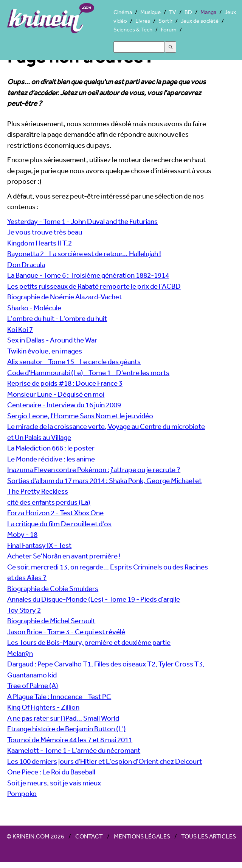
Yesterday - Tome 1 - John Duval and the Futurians (82, 221)
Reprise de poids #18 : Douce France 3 (65, 383)
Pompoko (22, 793)
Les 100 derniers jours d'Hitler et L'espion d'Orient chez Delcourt (105, 761)
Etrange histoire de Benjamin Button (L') (67, 729)
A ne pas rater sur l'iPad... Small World (63, 718)
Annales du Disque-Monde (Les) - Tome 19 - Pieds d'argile (94, 599)
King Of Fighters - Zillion (43, 707)
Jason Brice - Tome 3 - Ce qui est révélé (66, 632)
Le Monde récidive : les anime (51, 459)
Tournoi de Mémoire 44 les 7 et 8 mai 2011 (70, 740)
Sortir (165, 21)
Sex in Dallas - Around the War (52, 340)
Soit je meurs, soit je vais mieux (54, 783)
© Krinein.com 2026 (35, 836)
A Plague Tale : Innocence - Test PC (59, 696)
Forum (169, 29)
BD (188, 12)
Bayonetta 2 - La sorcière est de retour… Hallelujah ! (84, 253)
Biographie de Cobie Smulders (53, 588)
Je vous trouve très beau (45, 232)
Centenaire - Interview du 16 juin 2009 (64, 405)
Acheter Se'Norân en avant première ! (64, 556)
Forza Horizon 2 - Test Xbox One (55, 513)
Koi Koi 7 (20, 329)
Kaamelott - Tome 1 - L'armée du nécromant (74, 750)
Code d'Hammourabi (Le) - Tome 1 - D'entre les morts (88, 372)
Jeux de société (200, 21)
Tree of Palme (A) (33, 685)
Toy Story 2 (24, 610)
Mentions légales (142, 836)
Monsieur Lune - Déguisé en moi (56, 394)
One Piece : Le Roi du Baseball (51, 772)
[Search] (139, 47)
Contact (89, 836)
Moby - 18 (22, 534)
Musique (150, 12)
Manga (208, 12)
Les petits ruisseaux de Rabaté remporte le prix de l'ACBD (94, 286)
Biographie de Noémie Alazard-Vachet (64, 297)
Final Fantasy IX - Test (39, 545)
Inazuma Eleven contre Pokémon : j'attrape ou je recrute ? (94, 469)
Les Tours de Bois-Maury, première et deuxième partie (89, 642)
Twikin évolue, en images (45, 351)
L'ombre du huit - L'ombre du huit (57, 318)
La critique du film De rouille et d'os (59, 524)
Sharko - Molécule (34, 308)
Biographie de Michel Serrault (51, 621)
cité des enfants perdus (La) (49, 502)
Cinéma (123, 12)
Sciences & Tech (133, 29)
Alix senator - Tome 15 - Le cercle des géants (74, 361)
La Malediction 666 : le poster (51, 448)
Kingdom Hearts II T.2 (40, 243)
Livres (143, 21)
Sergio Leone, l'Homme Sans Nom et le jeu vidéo (80, 416)
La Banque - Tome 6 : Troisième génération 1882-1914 (88, 275)
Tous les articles (209, 836)
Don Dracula (26, 264)
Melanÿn (20, 653)
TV (173, 12)
